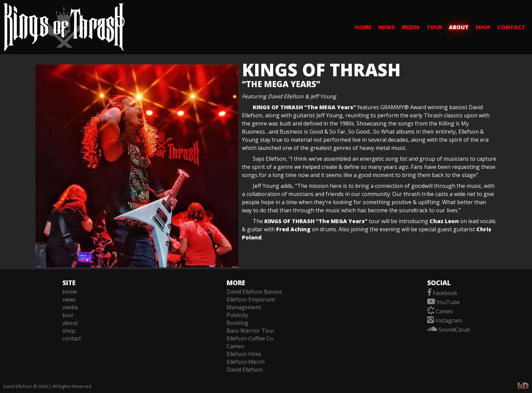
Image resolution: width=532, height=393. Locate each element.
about (459, 27)
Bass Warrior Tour (251, 331)
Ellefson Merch (246, 362)
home (363, 27)
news (387, 27)
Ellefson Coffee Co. (250, 338)
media (411, 27)
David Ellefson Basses (254, 292)
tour (434, 27)
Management (244, 307)
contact (511, 27)
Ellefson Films (244, 354)
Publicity (237, 315)
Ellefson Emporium (251, 299)
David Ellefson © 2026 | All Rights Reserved (47, 386)
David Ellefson (245, 370)
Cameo (235, 346)
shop (483, 27)
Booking (237, 323)
